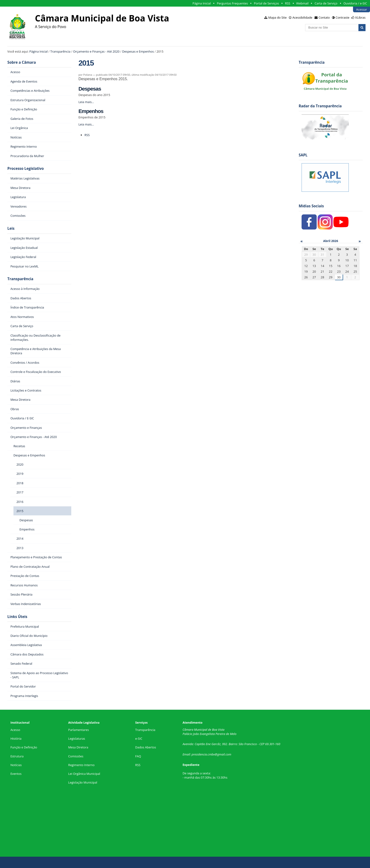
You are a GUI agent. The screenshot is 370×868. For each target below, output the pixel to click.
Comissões (76, 756)
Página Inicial (202, 3)
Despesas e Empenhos (138, 51)
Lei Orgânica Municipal (84, 774)
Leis (11, 228)
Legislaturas (77, 739)
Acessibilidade (302, 17)
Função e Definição (24, 747)
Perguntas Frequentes (232, 3)
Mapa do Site (277, 17)
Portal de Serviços (266, 3)
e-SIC (139, 739)
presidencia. (200, 754)
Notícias (16, 765)
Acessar (362, 9)
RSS (288, 3)
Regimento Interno (81, 765)
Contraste (342, 17)
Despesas (90, 89)
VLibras (360, 17)
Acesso (15, 730)
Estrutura (17, 756)
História (16, 739)
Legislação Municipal (83, 782)
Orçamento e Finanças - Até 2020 (96, 51)
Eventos (16, 774)
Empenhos (91, 111)
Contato (324, 17)
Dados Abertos (146, 747)
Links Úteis (17, 617)
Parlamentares (78, 730)
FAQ (138, 756)
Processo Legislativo (25, 169)
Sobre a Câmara (22, 62)
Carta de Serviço (326, 3)
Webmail (302, 3)
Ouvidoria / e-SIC (355, 3)
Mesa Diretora (78, 747)
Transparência (60, 51)
